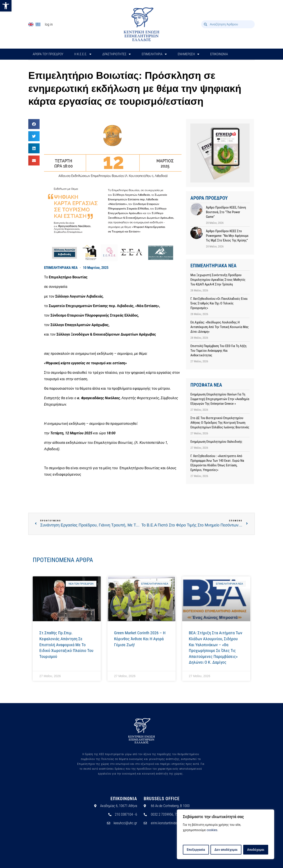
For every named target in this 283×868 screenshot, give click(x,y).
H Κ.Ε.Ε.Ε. (83, 54)
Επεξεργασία (196, 850)
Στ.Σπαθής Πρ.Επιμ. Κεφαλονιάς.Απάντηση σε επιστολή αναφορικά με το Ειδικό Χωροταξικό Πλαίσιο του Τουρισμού (66, 645)
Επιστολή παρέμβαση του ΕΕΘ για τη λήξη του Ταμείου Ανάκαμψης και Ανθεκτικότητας (218, 351)
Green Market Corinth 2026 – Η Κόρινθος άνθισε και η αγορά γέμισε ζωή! (140, 639)
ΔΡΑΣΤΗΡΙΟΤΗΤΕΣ (117, 54)
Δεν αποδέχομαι (226, 850)
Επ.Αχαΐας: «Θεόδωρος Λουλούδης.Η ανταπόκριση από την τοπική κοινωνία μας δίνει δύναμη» (219, 327)
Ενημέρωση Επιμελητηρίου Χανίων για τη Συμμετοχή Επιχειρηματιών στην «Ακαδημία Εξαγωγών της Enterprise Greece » (220, 399)
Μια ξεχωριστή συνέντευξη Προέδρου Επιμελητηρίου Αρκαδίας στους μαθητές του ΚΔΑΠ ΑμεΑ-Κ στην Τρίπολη (218, 280)
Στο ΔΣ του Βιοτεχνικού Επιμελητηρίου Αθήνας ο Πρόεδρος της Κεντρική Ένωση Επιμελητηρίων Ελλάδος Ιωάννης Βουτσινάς (220, 423)
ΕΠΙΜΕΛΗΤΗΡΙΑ (154, 54)
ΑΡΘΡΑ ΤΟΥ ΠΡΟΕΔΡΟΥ (48, 54)
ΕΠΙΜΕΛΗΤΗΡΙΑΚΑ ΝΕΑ (61, 268)
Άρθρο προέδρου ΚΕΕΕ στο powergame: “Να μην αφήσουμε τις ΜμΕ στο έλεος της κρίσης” (227, 236)
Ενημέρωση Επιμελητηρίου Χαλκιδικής (216, 442)
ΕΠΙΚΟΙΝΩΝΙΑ (219, 54)
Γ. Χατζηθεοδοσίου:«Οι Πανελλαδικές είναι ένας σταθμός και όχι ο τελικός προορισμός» (219, 303)
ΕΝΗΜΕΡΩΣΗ (188, 54)
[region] (226, 834)
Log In (49, 24)
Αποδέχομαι (256, 850)
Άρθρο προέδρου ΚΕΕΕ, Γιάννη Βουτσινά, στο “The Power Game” (226, 212)
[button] (6, 6)
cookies (212, 830)
